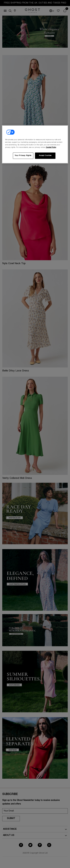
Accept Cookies (45, 156)
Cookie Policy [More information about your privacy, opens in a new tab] (51, 147)
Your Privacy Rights (23, 156)
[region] (35, 144)
